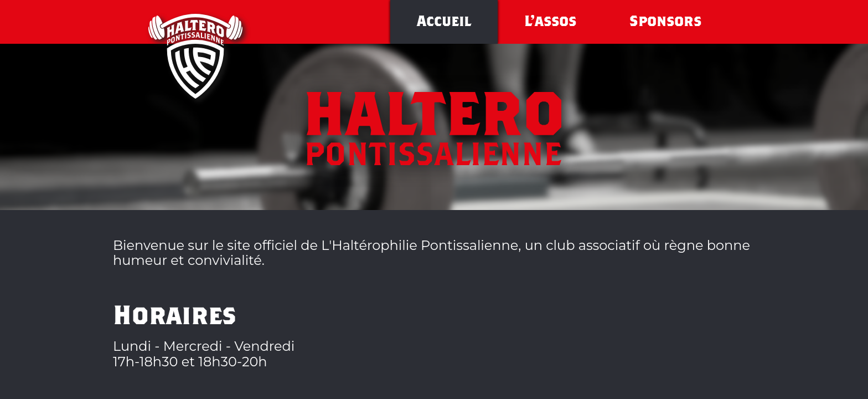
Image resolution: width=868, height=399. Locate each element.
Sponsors (665, 23)
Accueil (444, 23)
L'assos (550, 23)
